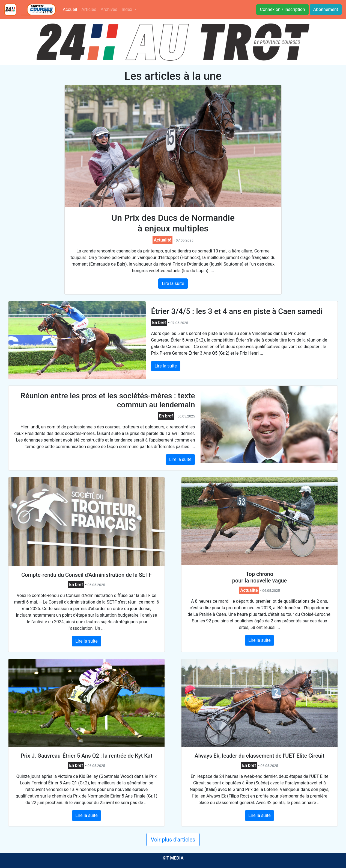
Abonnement (326, 9)
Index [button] (128, 9)
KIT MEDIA (173, 858)
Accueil (71, 9)
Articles (89, 9)
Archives (109, 9)
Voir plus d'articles (173, 840)
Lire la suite (173, 283)
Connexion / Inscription (282, 9)
